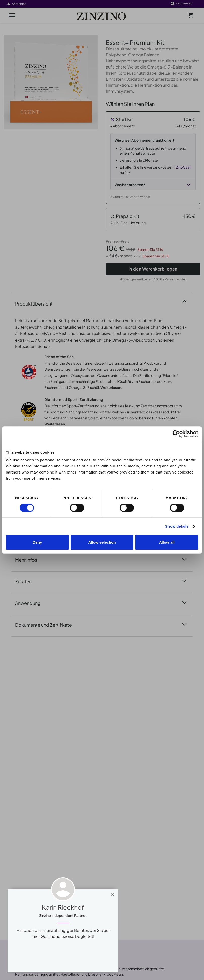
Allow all (167, 542)
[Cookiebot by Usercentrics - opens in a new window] (176, 434)
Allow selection (102, 542)
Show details (177, 526)
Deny (37, 542)
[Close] (113, 893)
